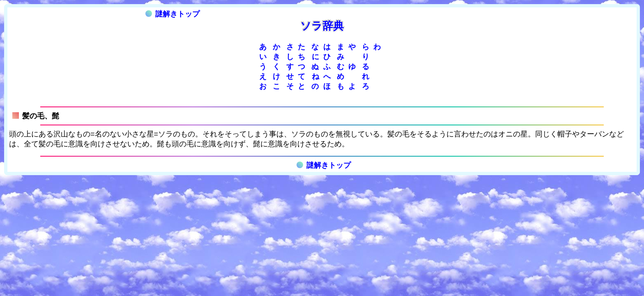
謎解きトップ (172, 14)
